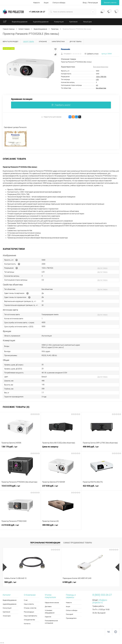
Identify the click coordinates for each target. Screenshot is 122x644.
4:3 (97, 85)
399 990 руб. (61, 526)
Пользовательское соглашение (51, 622)
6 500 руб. (50, 582)
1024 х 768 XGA (101, 77)
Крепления (6, 612)
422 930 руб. (102, 487)
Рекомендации (29, 612)
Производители (71, 618)
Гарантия (48, 617)
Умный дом (7, 616)
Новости (36, 3)
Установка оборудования (50, 612)
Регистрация (93, 3)
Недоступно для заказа (51, 117)
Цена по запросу (61, 448)
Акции (46, 3)
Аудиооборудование (10, 604)
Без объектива (101, 88)
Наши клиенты (29, 604)
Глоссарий (69, 614)
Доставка (48, 606)
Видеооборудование (10, 600)
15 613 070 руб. (20, 487)
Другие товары (103, 268)
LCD (97, 79)
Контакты (27, 624)
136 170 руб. (20, 448)
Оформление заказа (52, 603)
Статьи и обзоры (59, 3)
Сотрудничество (29, 620)
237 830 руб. (61, 487)
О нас (26, 600)
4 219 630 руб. (20, 526)
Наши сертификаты (30, 616)
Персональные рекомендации (45, 543)
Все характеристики (101, 67)
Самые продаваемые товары (78, 543)
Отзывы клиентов (30, 608)
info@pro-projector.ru (100, 601)
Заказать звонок (110, 3)
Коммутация (7, 608)
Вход (85, 3)
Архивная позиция (22, 99)
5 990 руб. (89, 582)
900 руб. (10, 582)
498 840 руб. (102, 448)
